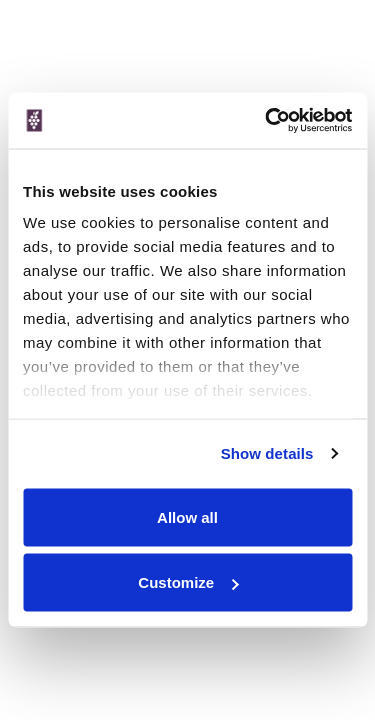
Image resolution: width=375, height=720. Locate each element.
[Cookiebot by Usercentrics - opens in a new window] (267, 121)
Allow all (187, 516)
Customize (188, 582)
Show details (267, 453)
